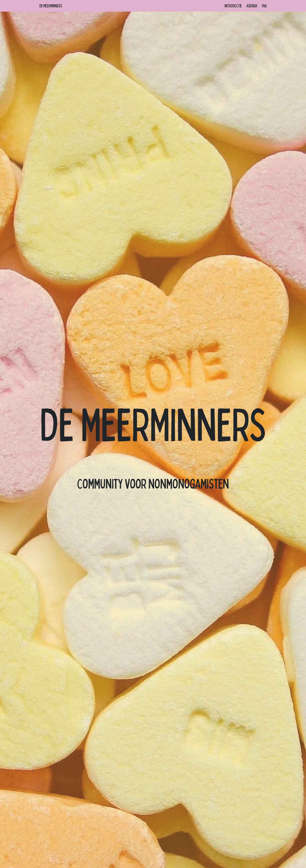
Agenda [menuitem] (252, 6)
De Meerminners (51, 6)
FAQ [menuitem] (264, 6)
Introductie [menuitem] (233, 6)
